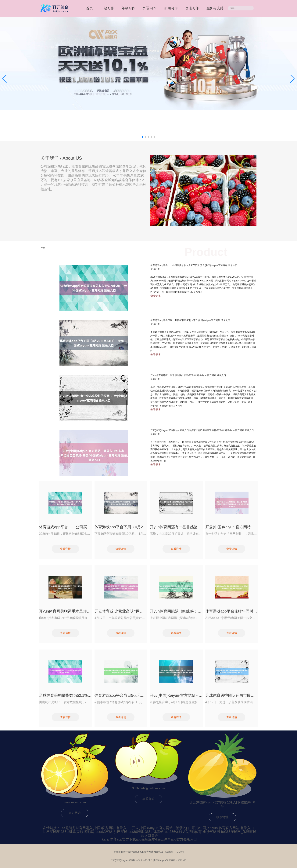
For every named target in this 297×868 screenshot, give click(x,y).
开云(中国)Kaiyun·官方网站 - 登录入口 (161, 828)
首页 (89, 8)
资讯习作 (192, 8)
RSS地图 (168, 852)
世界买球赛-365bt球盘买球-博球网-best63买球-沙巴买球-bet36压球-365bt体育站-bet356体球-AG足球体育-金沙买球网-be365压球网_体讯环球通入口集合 (149, 834)
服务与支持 (215, 8)
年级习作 (128, 8)
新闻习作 (171, 8)
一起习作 (107, 8)
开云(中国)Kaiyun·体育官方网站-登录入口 (223, 828)
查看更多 (156, 296)
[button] (293, 79)
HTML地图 (179, 852)
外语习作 (150, 8)
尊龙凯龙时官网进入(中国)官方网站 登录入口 (96, 828)
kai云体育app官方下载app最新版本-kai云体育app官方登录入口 (149, 839)
